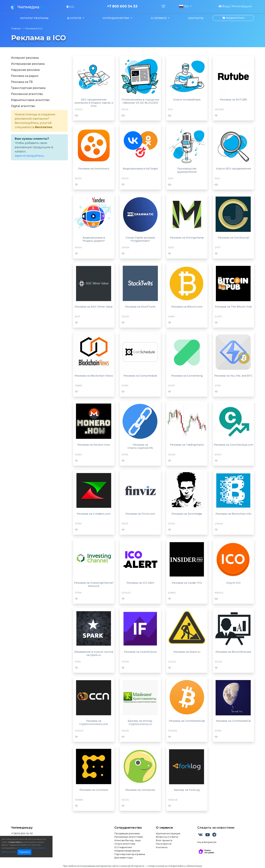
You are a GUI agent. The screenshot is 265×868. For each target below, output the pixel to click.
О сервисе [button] (159, 18)
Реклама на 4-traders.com (94, 514)
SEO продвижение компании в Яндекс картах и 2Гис (94, 103)
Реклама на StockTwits (140, 307)
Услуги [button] (74, 18)
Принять (24, 852)
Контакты (196, 18)
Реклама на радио (25, 76)
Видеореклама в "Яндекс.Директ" (94, 239)
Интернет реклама (25, 58)
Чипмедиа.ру (22, 828)
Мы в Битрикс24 (207, 842)
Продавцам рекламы (127, 833)
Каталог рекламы (34, 18)
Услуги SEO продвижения (233, 169)
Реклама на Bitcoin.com (187, 307)
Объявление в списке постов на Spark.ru (94, 653)
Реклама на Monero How (94, 445)
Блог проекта (164, 840)
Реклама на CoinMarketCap (187, 721)
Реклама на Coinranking (187, 376)
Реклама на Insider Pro (187, 583)
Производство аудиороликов (187, 170)
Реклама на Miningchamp (187, 238)
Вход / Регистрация (235, 6)
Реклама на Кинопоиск (94, 169)
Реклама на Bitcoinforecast (233, 652)
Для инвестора (124, 858)
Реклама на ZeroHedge (187, 514)
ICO (70, 7)
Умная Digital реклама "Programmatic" (140, 239)
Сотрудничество (128, 828)
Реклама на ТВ (22, 82)
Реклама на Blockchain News (94, 376)
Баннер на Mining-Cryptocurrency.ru (140, 722)
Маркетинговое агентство (30, 100)
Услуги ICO (233, 583)
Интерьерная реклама (28, 64)
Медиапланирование (127, 851)
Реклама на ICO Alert (140, 583)
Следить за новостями (216, 828)
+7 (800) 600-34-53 (22, 833)
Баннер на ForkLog (187, 790)
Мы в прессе (164, 844)
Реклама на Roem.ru (187, 652)
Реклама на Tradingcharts (187, 445)
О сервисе (164, 828)
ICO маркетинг (123, 847)
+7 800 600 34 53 (122, 6)
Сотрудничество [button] (116, 18)
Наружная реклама (25, 70)
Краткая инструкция (168, 833)
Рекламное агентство (27, 94)
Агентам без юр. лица (127, 840)
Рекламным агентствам (129, 837)
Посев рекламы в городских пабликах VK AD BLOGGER (140, 101)
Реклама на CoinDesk (94, 790)
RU (184, 6)
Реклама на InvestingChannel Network (94, 584)
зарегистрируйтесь (29, 156)
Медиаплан (233, 18)
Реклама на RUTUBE (233, 100)
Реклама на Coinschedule (140, 376)
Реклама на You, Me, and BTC (233, 376)
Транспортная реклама (28, 88)
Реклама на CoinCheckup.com (233, 445)
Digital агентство (23, 106)
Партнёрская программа (130, 854)
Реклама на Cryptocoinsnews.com (94, 722)
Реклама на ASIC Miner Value (94, 307)
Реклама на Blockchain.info (233, 514)
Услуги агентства (125, 844)
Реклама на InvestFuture (140, 652)
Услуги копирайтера (187, 100)
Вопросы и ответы (167, 837)
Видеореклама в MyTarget (140, 169)
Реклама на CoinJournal (233, 238)
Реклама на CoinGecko (140, 790)
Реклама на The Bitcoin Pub (233, 307)
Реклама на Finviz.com (140, 514)
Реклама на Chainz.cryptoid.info (140, 446)
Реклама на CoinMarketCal (233, 721)
